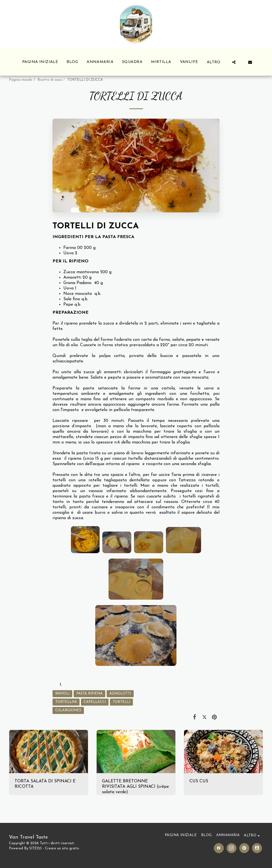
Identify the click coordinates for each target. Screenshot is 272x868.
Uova (68, 253)
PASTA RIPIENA (89, 694)
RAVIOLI (62, 694)
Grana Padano (77, 283)
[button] (234, 62)
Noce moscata (78, 294)
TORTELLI (121, 702)
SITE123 (35, 848)
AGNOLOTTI (120, 694)
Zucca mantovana (81, 272)
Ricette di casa (50, 80)
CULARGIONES (68, 710)
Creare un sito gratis (62, 848)
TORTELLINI (66, 702)
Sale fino (72, 299)
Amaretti (72, 278)
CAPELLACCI (95, 702)
